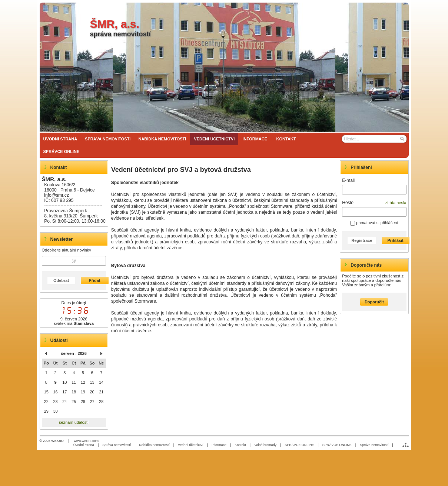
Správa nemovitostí (117, 445)
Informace (219, 445)
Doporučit (374, 302)
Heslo (348, 203)
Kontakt (240, 445)
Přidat (94, 280)
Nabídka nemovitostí (155, 445)
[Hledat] (402, 139)
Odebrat (61, 280)
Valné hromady (265, 445)
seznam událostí (74, 422)
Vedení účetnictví (191, 445)
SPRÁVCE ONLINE (299, 445)
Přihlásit (395, 240)
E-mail (348, 180)
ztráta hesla (396, 203)
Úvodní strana (84, 445)
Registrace (362, 240)
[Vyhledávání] (374, 139)
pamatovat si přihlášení (374, 223)
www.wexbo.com (86, 441)
